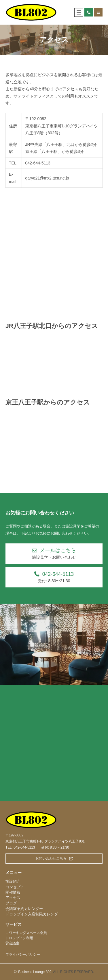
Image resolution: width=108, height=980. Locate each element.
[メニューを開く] (79, 12)
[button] (54, 554)
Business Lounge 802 (35, 972)
